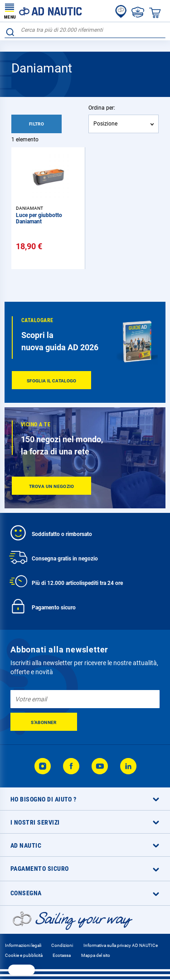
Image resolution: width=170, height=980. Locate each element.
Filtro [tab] (36, 124)
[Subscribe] (44, 722)
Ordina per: (102, 108)
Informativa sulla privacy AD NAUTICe (121, 945)
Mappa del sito (96, 955)
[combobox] (85, 30)
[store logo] (43, 11)
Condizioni (62, 945)
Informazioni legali (23, 945)
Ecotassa (62, 955)
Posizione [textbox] (105, 124)
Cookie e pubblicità (24, 955)
